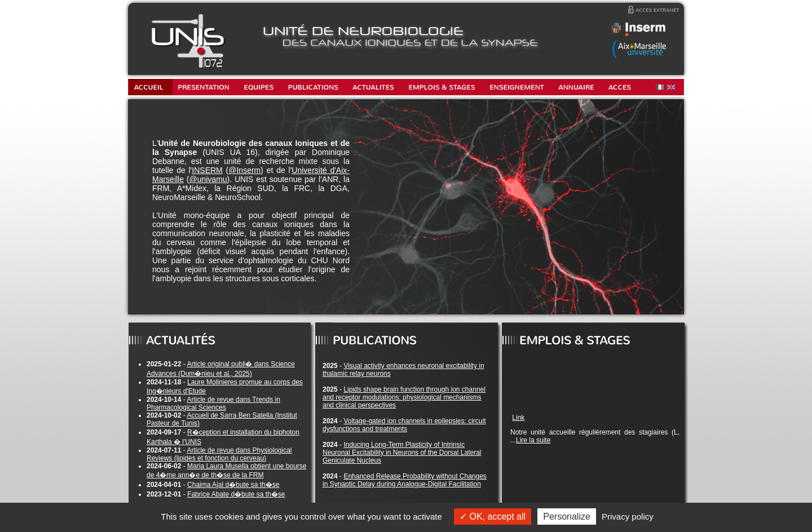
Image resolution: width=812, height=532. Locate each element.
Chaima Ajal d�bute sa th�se (233, 485)
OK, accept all (493, 517)
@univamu (208, 179)
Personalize (567, 517)
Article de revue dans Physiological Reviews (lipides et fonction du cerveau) (219, 454)
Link (518, 418)
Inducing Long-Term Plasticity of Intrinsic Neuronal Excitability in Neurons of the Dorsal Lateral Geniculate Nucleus (402, 453)
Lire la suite (533, 440)
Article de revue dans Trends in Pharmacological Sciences (213, 404)
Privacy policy (628, 517)
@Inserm (244, 170)
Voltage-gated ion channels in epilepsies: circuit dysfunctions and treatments (404, 425)
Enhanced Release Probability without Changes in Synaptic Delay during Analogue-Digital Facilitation (405, 480)
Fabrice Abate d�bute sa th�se (236, 494)
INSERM (207, 170)
